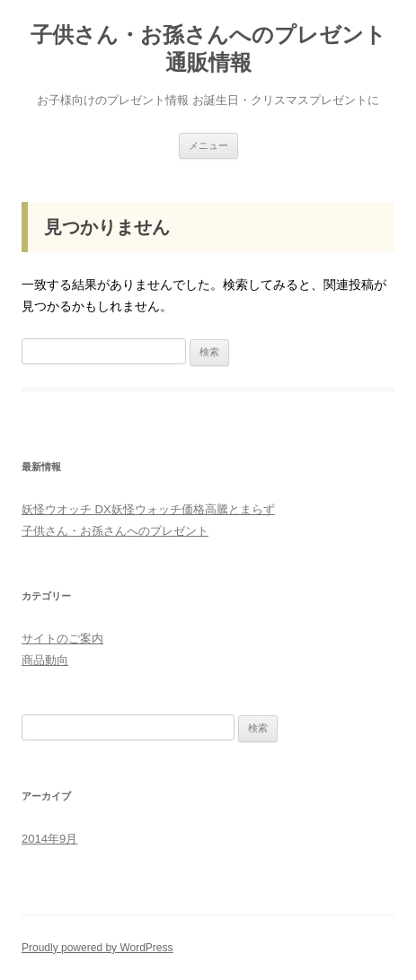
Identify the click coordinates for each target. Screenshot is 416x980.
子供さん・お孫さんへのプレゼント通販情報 (208, 48)
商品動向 (45, 660)
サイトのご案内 (62, 639)
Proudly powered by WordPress (97, 948)
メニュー (208, 145)
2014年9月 (49, 839)
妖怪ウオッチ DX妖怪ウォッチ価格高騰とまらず (148, 509)
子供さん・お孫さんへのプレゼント (115, 531)
